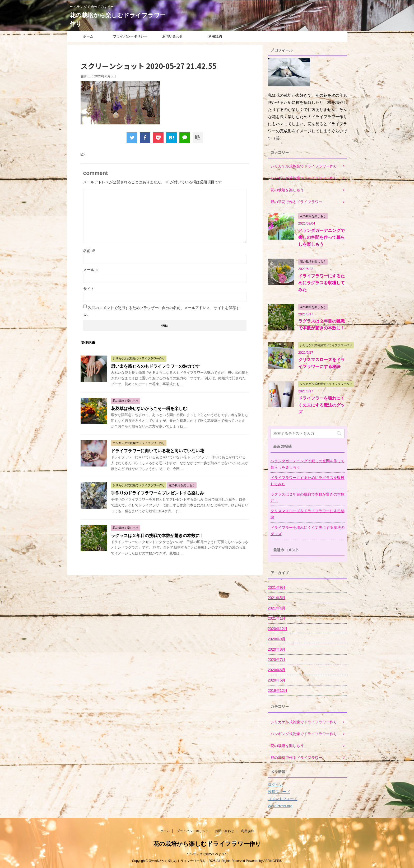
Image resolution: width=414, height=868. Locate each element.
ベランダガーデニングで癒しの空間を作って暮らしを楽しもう (322, 237)
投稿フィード (279, 792)
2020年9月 (277, 639)
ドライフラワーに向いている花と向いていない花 (157, 451)
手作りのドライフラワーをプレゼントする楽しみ (157, 493)
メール (91, 270)
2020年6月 (277, 670)
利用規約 (215, 36)
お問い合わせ (173, 36)
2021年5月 (277, 598)
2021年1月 (277, 618)
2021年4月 (277, 608)
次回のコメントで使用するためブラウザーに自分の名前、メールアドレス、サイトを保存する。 (161, 311)
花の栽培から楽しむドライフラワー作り (207, 844)
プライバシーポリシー (130, 36)
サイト (89, 289)
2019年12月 (278, 690)
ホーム (88, 36)
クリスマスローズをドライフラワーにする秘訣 (308, 514)
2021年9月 (277, 587)
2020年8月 (277, 649)
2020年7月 (277, 660)
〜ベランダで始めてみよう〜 (207, 854)
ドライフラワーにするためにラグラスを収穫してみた (322, 283)
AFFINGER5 (272, 861)
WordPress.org (280, 806)
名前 (89, 251)
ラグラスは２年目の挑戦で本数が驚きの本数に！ (157, 536)
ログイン (275, 785)
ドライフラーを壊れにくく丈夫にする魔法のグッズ (322, 405)
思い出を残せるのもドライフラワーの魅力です (155, 366)
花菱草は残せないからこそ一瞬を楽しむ (149, 409)
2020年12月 (278, 629)
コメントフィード (283, 799)
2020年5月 (277, 680)
